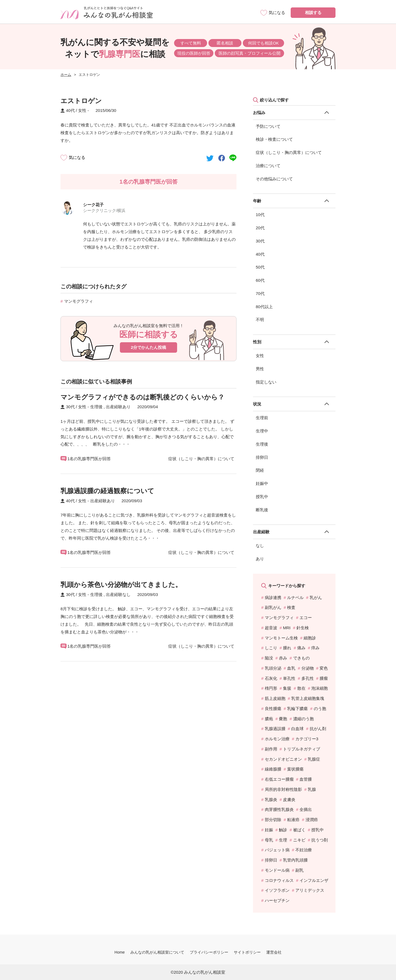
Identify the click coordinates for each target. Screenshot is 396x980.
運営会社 (274, 952)
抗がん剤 (318, 729)
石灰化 (271, 678)
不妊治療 (304, 850)
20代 (260, 228)
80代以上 (264, 307)
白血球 (297, 729)
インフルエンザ (314, 880)
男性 (260, 369)
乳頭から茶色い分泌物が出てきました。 (121, 585)
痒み (315, 648)
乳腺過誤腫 (275, 729)
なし (260, 546)
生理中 (262, 431)
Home (119, 952)
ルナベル (295, 597)
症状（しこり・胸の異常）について (289, 152)
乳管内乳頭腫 (295, 860)
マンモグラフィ (79, 301)
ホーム (66, 75)
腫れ (287, 648)
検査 (291, 607)
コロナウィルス (279, 880)
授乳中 (262, 497)
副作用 (271, 749)
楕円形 (271, 688)
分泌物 (308, 668)
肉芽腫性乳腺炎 (279, 809)
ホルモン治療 (277, 739)
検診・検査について (274, 139)
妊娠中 (262, 483)
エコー (306, 618)
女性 (260, 356)
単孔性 (289, 678)
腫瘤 (324, 678)
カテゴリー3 (307, 739)
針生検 (303, 628)
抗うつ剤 (320, 840)
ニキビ (299, 840)
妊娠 (269, 830)
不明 (260, 320)
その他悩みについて (274, 179)
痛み (301, 648)
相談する (313, 13)
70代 (260, 293)
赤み (283, 658)
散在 (301, 688)
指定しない (266, 382)
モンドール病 (277, 870)
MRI (287, 628)
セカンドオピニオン (283, 759)
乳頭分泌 (273, 668)
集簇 (287, 688)
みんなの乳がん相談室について (157, 952)
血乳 (291, 668)
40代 (260, 254)
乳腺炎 (271, 800)
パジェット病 (277, 850)
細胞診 (310, 638)
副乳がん (273, 607)
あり (260, 559)
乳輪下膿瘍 (297, 709)
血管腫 (306, 779)
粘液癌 (293, 820)
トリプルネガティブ (302, 749)
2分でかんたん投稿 (148, 347)
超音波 (271, 628)
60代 (260, 280)
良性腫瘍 (273, 709)
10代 (260, 215)
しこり (271, 648)
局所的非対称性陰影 (283, 789)
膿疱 (269, 719)
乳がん (316, 597)
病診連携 (273, 597)
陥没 (269, 658)
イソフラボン (277, 890)
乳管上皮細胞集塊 (308, 698)
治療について (268, 166)
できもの (301, 658)
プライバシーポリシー (209, 952)
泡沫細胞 (320, 688)
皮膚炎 (289, 800)
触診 (283, 830)
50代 (260, 267)
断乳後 (262, 510)
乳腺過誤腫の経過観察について (107, 491)
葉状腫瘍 (295, 769)
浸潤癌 (312, 820)
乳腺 (312, 789)
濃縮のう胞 (303, 719)
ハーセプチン (277, 900)
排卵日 (262, 457)
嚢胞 (283, 719)
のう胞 (320, 709)
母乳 (269, 840)
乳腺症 (314, 759)
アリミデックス (310, 890)
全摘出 (306, 809)
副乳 (299, 870)
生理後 (262, 444)
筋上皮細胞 (275, 698)
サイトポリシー (247, 952)
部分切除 (273, 820)
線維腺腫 (273, 769)
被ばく (299, 830)
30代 (260, 241)
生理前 (262, 418)
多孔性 (308, 678)
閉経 (260, 470)
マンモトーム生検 (281, 638)
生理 (283, 840)
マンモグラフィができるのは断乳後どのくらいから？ (142, 397)
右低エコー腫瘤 (279, 779)
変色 (324, 668)
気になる (77, 157)
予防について (268, 126)
